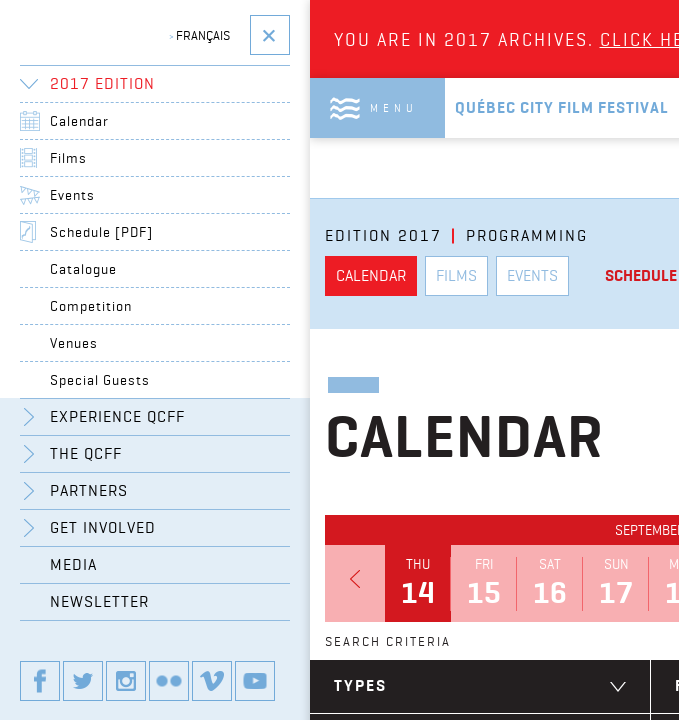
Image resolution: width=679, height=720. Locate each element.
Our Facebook (40, 681)
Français (199, 35)
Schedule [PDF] (101, 232)
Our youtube (255, 681)
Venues (74, 343)
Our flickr (169, 681)
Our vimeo (212, 681)
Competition (91, 306)
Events (72, 195)
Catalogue (83, 269)
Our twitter (83, 681)
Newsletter (99, 601)
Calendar (79, 121)
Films (68, 158)
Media (73, 564)
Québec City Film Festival (562, 107)
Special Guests (100, 380)
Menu (394, 108)
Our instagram (126, 681)
